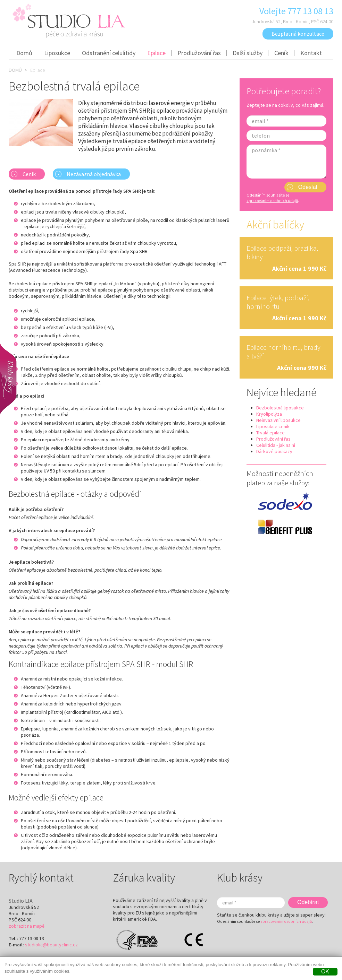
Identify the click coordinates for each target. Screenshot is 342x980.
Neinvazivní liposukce (278, 420)
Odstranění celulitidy (109, 53)
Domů (24, 53)
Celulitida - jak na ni (276, 445)
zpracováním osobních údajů (272, 201)
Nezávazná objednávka (94, 174)
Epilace (156, 53)
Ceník (281, 53)
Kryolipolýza (269, 414)
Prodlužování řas (199, 53)
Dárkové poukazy (274, 451)
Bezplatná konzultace (298, 34)
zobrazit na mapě (27, 926)
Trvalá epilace (270, 433)
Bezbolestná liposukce (280, 408)
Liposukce (57, 53)
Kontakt (311, 53)
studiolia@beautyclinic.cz (51, 945)
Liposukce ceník (273, 426)
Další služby (248, 53)
